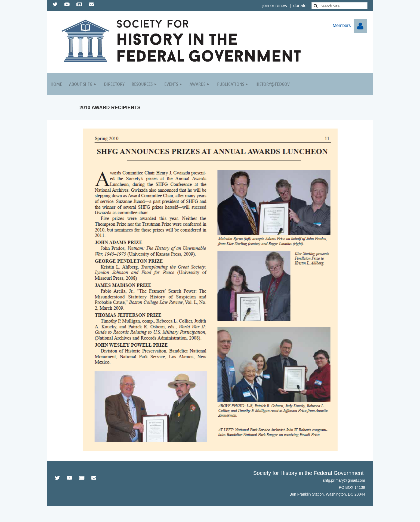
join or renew (275, 6)
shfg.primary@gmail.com (344, 480)
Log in (360, 26)
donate (300, 6)
